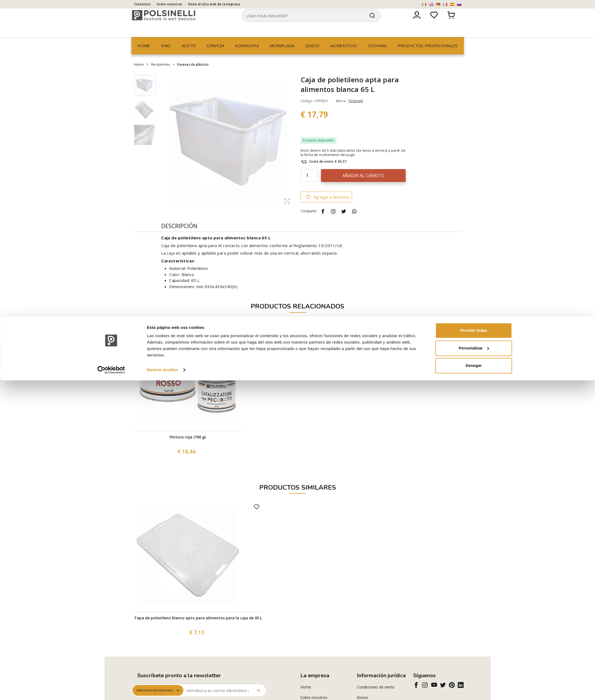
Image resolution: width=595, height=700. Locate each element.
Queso (313, 56)
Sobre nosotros (169, 4)
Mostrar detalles (163, 689)
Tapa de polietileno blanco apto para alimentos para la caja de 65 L (198, 628)
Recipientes (160, 75)
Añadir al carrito (363, 186)
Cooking (378, 56)
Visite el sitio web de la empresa (214, 4)
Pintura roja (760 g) (188, 447)
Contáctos (143, 4)
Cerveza (216, 56)
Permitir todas (474, 650)
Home (144, 56)
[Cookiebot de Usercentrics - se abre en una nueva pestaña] (111, 690)
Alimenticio (344, 56)
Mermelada (282, 56)
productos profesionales (428, 56)
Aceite (189, 56)
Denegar (474, 685)
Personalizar (474, 667)
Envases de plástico (193, 75)
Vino (166, 56)
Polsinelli (356, 111)
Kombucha (247, 56)
